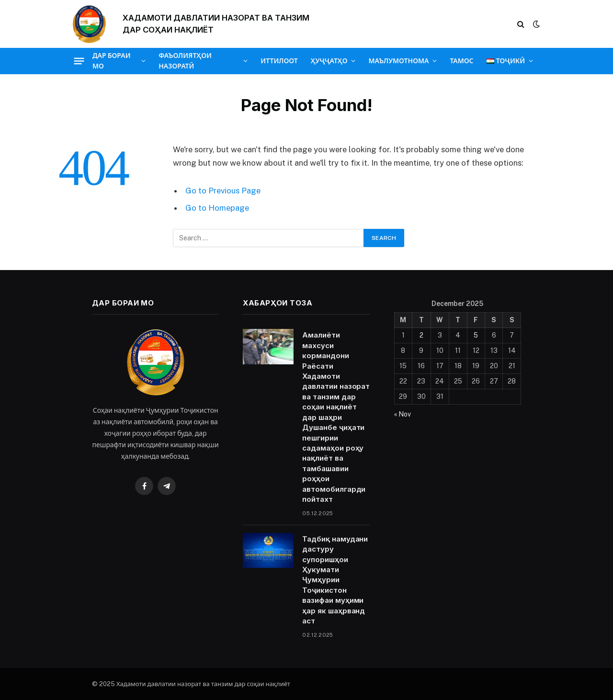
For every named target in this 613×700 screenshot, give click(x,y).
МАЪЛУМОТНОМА (398, 61)
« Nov (403, 414)
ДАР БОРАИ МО (112, 61)
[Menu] (79, 61)
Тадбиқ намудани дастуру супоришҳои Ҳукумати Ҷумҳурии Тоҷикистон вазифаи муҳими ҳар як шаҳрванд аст (335, 580)
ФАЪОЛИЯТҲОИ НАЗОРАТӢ (185, 61)
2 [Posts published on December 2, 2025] (421, 335)
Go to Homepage (217, 208)
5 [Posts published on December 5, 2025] (476, 335)
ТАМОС (461, 61)
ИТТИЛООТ (279, 61)
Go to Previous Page (223, 191)
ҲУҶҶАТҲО (329, 61)
